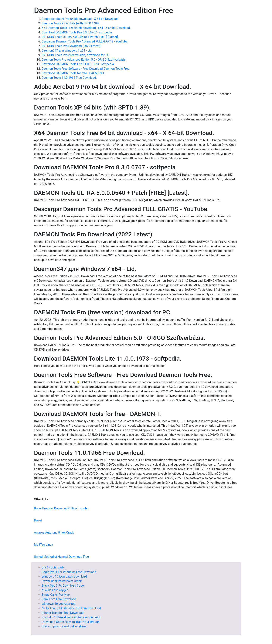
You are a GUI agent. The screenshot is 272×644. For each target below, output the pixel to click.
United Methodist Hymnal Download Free (61, 557)
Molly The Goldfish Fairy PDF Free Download (71, 608)
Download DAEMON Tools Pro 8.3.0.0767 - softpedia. (77, 32)
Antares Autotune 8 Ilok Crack (54, 533)
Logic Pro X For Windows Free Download (69, 572)
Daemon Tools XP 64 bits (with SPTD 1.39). (71, 23)
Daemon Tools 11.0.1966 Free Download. (69, 78)
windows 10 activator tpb (59, 604)
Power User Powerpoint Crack (62, 581)
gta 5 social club (53, 567)
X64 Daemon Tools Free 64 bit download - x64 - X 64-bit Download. (86, 28)
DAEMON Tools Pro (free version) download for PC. (76, 55)
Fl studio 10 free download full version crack (71, 617)
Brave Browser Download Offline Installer (61, 508)
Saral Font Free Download (59, 599)
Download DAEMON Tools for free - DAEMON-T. (73, 73)
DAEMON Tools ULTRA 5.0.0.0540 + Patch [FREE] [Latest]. (80, 37)
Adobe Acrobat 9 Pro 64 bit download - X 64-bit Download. (80, 19)
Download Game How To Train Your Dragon (71, 622)
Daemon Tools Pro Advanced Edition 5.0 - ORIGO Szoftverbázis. (84, 60)
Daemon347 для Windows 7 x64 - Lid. (67, 51)
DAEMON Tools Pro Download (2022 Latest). (71, 46)
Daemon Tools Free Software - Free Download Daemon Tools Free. (86, 69)
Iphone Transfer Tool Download (63, 613)
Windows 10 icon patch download (64, 577)
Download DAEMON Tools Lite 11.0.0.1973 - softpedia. (78, 64)
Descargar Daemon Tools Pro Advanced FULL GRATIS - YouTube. (85, 41)
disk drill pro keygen (55, 590)
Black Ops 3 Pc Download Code (63, 586)
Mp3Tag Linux (43, 545)
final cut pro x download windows (64, 626)
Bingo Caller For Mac (56, 595)
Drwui (38, 520)
